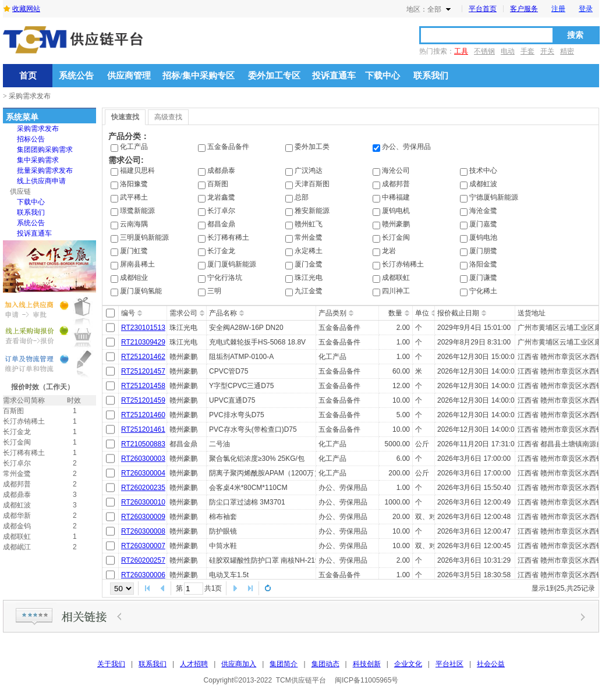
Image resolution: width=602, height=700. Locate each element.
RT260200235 (143, 488)
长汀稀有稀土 (228, 237)
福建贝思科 (137, 170)
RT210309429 (143, 342)
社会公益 (491, 664)
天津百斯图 (312, 184)
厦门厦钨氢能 (141, 291)
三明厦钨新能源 (144, 237)
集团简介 (284, 664)
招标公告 (31, 139)
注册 (558, 9)
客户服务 (524, 9)
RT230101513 (143, 328)
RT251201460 (143, 415)
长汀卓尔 (221, 211)
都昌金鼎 (221, 224)
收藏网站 (26, 9)
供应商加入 (239, 664)
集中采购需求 (38, 160)
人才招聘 (194, 664)
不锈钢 (484, 51)
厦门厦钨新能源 (232, 264)
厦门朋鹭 (483, 251)
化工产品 (134, 147)
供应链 (20, 191)
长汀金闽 (396, 237)
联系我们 (431, 76)
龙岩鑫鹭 (221, 197)
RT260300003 (143, 459)
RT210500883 (143, 444)
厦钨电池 (483, 237)
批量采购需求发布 (45, 170)
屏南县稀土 (137, 264)
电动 (508, 51)
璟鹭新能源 (137, 211)
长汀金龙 (221, 251)
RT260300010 (143, 502)
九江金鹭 (309, 291)
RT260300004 (143, 473)
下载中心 (383, 76)
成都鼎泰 (221, 170)
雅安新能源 (312, 211)
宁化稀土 (483, 291)
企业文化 (408, 664)
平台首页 (483, 9)
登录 (586, 9)
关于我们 (111, 664)
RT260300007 (143, 546)
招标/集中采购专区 (199, 76)
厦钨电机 (396, 211)
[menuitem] (38, 129)
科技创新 (367, 664)
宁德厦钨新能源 (494, 197)
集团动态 (325, 664)
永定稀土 (309, 251)
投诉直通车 (334, 76)
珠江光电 (309, 278)
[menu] (38, 181)
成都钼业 (134, 278)
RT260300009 (143, 517)
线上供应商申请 (41, 181)
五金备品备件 (228, 147)
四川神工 (396, 291)
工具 (461, 51)
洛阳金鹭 (483, 264)
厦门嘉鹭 (483, 224)
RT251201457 (143, 371)
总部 (302, 197)
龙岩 (389, 251)
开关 (547, 51)
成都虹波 (483, 184)
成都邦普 (396, 184)
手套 (527, 51)
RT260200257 (143, 560)
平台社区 (449, 664)
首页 (28, 76)
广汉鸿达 (309, 170)
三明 (214, 291)
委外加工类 (312, 147)
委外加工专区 (274, 76)
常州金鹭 (309, 237)
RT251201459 (143, 400)
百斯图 (218, 184)
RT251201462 (143, 357)
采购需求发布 (38, 129)
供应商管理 (129, 76)
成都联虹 (396, 278)
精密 (567, 51)
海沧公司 (396, 170)
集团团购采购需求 (45, 150)
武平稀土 (134, 197)
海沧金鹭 (483, 211)
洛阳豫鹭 (134, 184)
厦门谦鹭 (483, 278)
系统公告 (76, 76)
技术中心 (483, 170)
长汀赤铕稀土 (403, 264)
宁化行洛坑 (225, 278)
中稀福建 (396, 197)
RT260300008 (143, 531)
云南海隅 (134, 224)
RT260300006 (143, 575)
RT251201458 (143, 386)
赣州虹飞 (309, 224)
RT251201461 (143, 429)
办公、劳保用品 (406, 147)
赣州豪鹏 (396, 224)
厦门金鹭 (309, 264)
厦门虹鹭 (134, 251)
